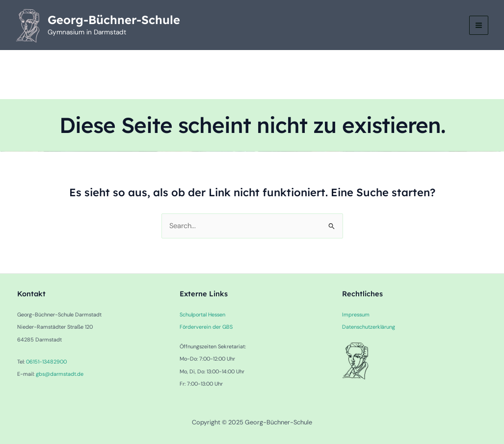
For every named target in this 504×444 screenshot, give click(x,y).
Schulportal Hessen (202, 314)
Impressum (356, 314)
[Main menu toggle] (479, 25)
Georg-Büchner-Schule (114, 20)
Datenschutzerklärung (369, 327)
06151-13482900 (46, 362)
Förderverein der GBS (206, 327)
